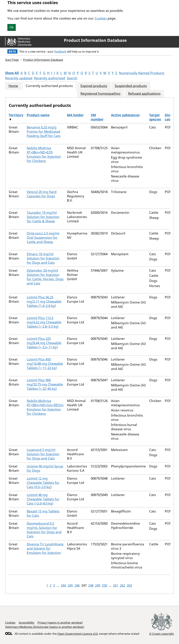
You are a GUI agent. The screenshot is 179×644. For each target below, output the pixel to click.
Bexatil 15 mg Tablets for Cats (43, 513)
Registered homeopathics (100, 94)
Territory (16, 115)
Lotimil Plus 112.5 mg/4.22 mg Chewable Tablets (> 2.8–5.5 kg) (44, 322)
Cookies (101, 18)
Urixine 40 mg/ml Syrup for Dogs (45, 468)
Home (13, 86)
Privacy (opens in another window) (60, 623)
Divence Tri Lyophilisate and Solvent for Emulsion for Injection (45, 548)
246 (77, 585)
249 (98, 585)
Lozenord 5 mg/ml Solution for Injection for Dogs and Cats (43, 454)
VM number (97, 117)
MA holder (75, 115)
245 (70, 585)
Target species (155, 117)
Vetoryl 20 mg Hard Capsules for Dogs (42, 194)
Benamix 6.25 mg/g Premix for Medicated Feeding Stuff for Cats (44, 132)
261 (116, 585)
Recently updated (19, 78)
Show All (12, 73)
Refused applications (144, 94)
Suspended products (131, 86)
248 (91, 585)
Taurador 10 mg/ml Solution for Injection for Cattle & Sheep (43, 217)
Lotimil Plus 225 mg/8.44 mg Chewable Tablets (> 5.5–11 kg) (44, 343)
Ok (12, 27)
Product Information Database (95, 40)
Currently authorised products (49, 86)
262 (122, 585)
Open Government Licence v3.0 (78, 634)
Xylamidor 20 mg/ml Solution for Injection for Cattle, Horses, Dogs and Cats (45, 277)
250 (104, 585)
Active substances (125, 115)
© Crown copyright (162, 634)
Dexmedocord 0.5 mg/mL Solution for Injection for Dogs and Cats (44, 530)
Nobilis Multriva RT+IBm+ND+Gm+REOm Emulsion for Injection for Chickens (45, 407)
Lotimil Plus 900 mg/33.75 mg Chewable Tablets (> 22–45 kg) (45, 384)
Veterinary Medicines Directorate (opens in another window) (45, 627)
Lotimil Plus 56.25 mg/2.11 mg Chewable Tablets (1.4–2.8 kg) (44, 301)
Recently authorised (50, 78)
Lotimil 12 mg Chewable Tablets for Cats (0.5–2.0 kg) (43, 483)
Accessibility (26, 623)
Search (72, 78)
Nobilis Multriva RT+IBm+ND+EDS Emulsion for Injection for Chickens (44, 154)
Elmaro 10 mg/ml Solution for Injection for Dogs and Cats (43, 258)
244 (63, 585)
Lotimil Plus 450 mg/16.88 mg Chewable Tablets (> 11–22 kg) (45, 364)
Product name (38, 115)
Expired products (94, 86)
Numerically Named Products (142, 73)
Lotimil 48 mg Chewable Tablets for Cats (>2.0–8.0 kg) (43, 499)
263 (129, 585)
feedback (60, 52)
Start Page (12, 60)
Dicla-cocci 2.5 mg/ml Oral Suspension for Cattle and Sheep (43, 238)
